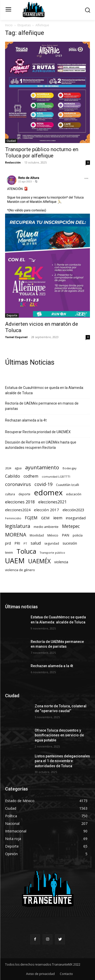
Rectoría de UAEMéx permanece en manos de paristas (42, 406)
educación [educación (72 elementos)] (74, 494)
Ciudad (11, 141)
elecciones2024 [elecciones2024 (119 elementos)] (18, 510)
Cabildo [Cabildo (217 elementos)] (13, 476)
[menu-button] (8, 10)
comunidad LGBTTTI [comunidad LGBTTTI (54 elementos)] (56, 476)
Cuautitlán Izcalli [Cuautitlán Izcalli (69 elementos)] (68, 485)
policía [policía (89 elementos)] (78, 535)
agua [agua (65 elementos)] (18, 468)
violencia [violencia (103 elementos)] (61, 562)
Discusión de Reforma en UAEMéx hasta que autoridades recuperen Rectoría (41, 445)
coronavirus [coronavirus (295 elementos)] (18, 484)
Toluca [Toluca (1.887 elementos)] (26, 551)
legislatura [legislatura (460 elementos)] (18, 526)
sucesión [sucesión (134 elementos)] (70, 543)
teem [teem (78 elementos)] (9, 553)
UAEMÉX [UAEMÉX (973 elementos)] (39, 561)
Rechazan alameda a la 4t (26, 420)
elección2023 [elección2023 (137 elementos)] (73, 510)
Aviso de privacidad (40, 974)
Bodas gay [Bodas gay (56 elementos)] (70, 468)
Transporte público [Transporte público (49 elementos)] (52, 553)
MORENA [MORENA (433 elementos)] (16, 535)
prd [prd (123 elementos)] (8, 543)
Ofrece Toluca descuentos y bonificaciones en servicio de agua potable (59, 735)
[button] (88, 10)
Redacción (13, 162)
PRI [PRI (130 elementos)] (17, 543)
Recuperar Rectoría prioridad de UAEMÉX (38, 432)
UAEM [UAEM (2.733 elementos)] (15, 561)
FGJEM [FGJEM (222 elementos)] (31, 518)
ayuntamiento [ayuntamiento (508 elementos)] (42, 467)
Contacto (66, 974)
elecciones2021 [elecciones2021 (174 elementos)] (52, 502)
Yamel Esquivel (16, 337)
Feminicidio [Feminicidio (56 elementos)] (13, 518)
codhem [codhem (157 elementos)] (31, 476)
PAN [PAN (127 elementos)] (65, 535)
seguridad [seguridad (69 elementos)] (52, 543)
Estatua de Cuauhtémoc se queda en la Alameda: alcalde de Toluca (44, 390)
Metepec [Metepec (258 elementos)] (71, 526)
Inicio (9, 25)
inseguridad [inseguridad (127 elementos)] (76, 518)
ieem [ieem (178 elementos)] (58, 518)
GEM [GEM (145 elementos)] (45, 518)
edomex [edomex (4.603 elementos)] (48, 493)
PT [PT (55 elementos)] (25, 543)
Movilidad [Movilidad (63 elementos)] (37, 535)
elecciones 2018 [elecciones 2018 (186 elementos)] (20, 502)
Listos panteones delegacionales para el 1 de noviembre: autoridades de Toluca (62, 761)
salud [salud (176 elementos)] (36, 543)
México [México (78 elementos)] (53, 535)
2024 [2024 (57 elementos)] (8, 468)
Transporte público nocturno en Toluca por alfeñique (42, 153)
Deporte (12, 315)
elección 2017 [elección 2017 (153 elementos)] (46, 510)
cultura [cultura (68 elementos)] (10, 494)
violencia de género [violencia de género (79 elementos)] (20, 570)
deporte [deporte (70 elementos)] (24, 494)
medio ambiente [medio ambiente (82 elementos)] (46, 527)
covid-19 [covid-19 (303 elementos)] (43, 484)
